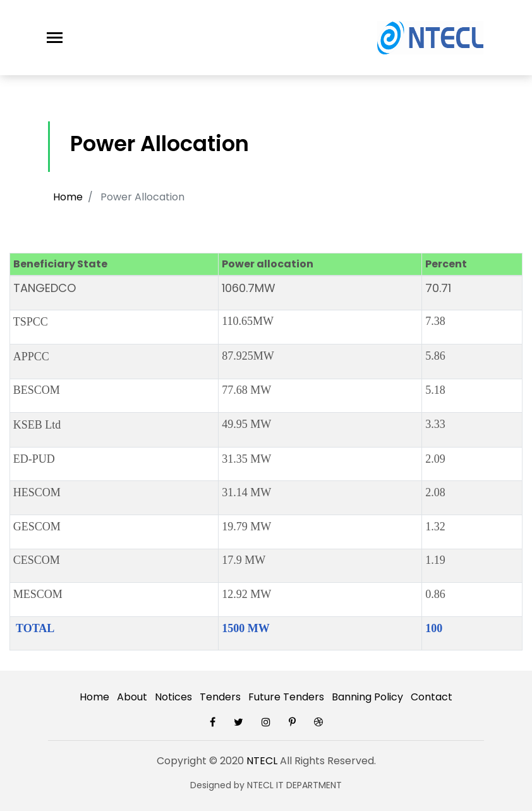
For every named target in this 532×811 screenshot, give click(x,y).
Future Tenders (286, 697)
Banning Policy (367, 697)
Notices (173, 697)
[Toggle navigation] (55, 38)
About (132, 697)
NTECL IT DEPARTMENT (294, 785)
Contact (432, 697)
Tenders (220, 697)
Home (68, 197)
